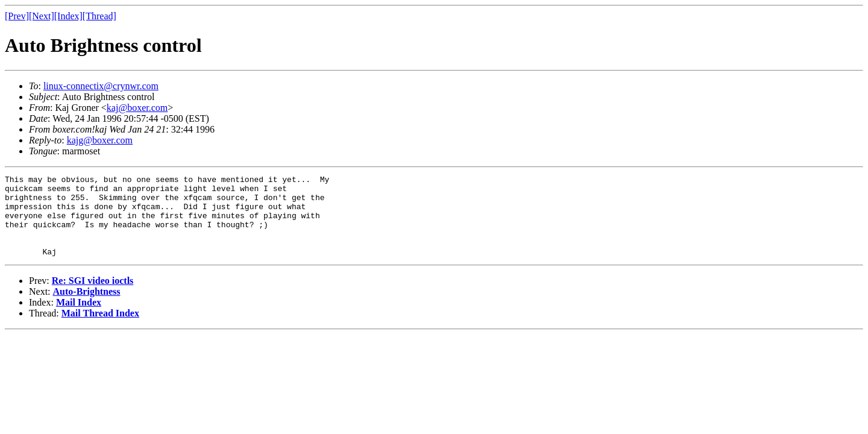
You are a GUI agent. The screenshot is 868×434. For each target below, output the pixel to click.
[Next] (42, 16)
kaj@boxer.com (137, 108)
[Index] (68, 16)
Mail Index (79, 319)
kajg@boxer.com (100, 140)
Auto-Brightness (87, 308)
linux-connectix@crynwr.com (101, 86)
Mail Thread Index (100, 329)
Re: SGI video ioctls (93, 297)
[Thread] (99, 16)
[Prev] (17, 16)
